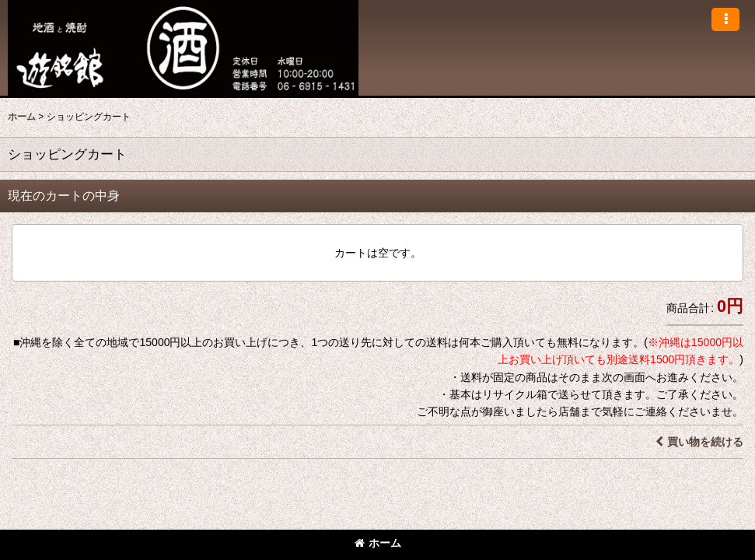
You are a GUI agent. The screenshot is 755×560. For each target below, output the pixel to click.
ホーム (378, 543)
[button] (725, 19)
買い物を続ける (699, 442)
